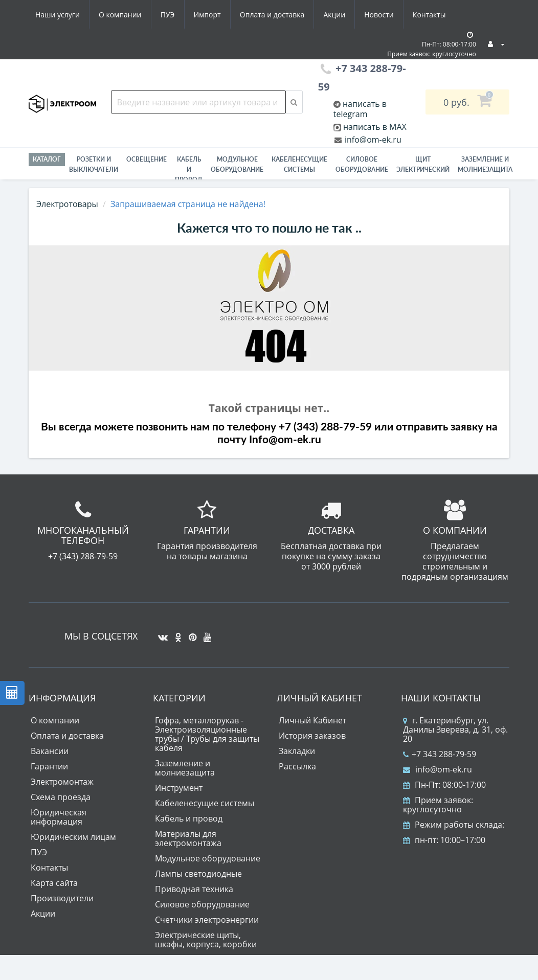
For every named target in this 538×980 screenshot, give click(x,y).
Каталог (47, 159)
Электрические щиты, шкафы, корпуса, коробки (206, 940)
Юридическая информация (59, 817)
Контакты (429, 15)
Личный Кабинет (312, 720)
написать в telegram (360, 109)
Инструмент (179, 788)
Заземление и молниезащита (185, 768)
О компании (120, 15)
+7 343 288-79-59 (440, 754)
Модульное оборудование (237, 164)
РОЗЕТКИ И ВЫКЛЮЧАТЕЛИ (94, 164)
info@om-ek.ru (372, 140)
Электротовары (67, 204)
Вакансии (50, 751)
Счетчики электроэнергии (207, 920)
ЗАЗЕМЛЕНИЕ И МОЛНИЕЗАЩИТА (485, 164)
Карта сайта (54, 883)
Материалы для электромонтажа (188, 838)
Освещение (147, 159)
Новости (379, 15)
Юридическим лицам (73, 837)
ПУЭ (168, 15)
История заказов (312, 736)
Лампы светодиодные (198, 874)
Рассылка (297, 766)
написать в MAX (375, 127)
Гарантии (49, 766)
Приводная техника (194, 889)
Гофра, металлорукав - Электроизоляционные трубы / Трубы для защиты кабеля (207, 734)
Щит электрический (423, 164)
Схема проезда (61, 797)
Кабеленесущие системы (299, 164)
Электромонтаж (62, 782)
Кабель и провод (189, 169)
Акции (334, 15)
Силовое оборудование (362, 164)
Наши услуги (58, 15)
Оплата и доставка (272, 15)
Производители (62, 898)
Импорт (207, 15)
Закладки (297, 751)
